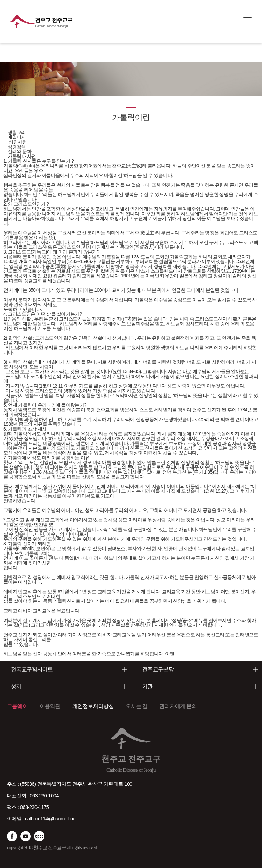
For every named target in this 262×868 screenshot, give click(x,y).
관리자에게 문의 (178, 706)
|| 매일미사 (14, 137)
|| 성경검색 (14, 147)
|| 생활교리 (14, 132)
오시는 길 (136, 706)
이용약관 (50, 706)
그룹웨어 (17, 706)
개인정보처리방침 (93, 706)
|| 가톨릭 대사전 (20, 156)
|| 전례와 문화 (17, 151)
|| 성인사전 (15, 142)
